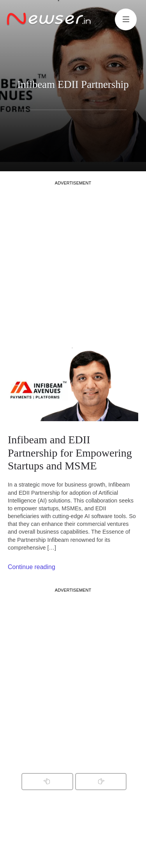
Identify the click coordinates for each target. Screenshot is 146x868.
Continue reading (32, 567)
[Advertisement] (73, 259)
